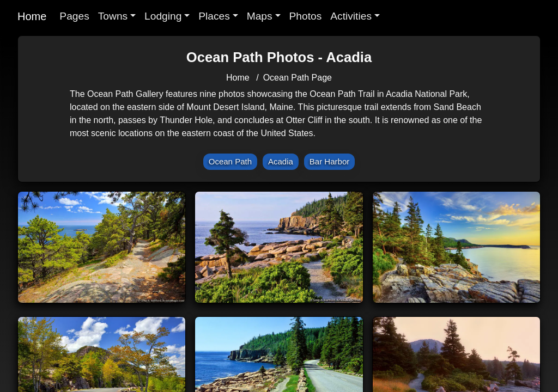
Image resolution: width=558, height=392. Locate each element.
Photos (306, 16)
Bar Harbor (329, 161)
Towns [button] (113, 16)
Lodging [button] (163, 16)
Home (32, 16)
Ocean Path (230, 161)
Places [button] (214, 16)
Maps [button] (260, 16)
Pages (74, 16)
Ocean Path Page (298, 78)
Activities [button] (351, 16)
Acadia (281, 161)
